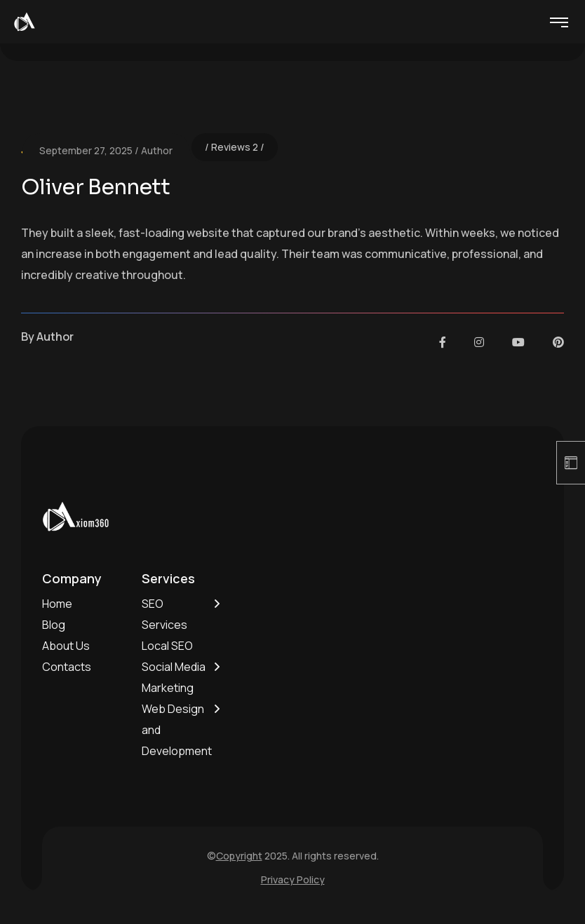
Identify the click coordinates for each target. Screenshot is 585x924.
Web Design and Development (177, 730)
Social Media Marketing (174, 677)
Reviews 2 (235, 147)
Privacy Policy (293, 879)
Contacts (67, 667)
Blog (54, 625)
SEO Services (164, 614)
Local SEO (167, 646)
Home (57, 604)
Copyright (239, 856)
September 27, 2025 (86, 150)
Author (157, 150)
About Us (66, 646)
